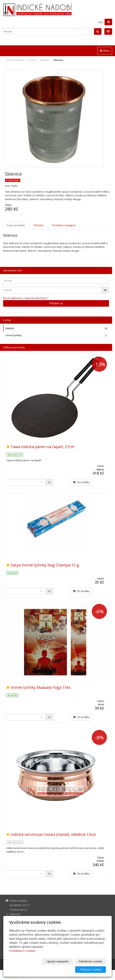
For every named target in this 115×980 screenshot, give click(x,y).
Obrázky (39, 225)
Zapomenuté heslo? (36, 298)
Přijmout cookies (91, 969)
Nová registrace (12, 298)
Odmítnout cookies (59, 969)
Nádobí (45, 60)
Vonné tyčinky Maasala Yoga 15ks (41, 687)
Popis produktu (16, 225)
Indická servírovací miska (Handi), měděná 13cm (53, 834)
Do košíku (81, 482)
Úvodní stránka (15, 60)
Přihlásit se (56, 303)
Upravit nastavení (28, 969)
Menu (105, 51)
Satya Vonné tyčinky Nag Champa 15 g (45, 565)
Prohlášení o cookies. (22, 959)
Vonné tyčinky (57, 335)
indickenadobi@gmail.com (25, 921)
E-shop (32, 60)
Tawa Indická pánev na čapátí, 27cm (42, 447)
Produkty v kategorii (64, 225)
